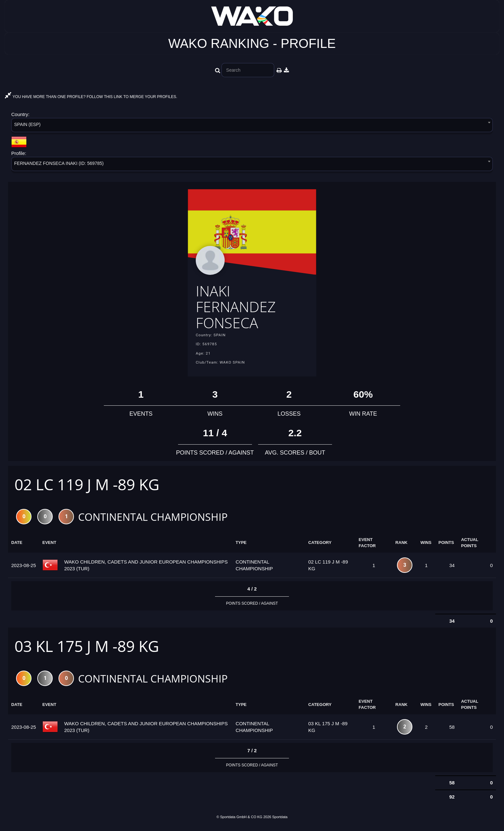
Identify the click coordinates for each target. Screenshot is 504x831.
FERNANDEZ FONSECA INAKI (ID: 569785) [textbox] (59, 163)
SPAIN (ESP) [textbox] (27, 124)
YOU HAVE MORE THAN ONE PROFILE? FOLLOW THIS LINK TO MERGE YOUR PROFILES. (91, 97)
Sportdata (280, 820)
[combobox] (252, 126)
